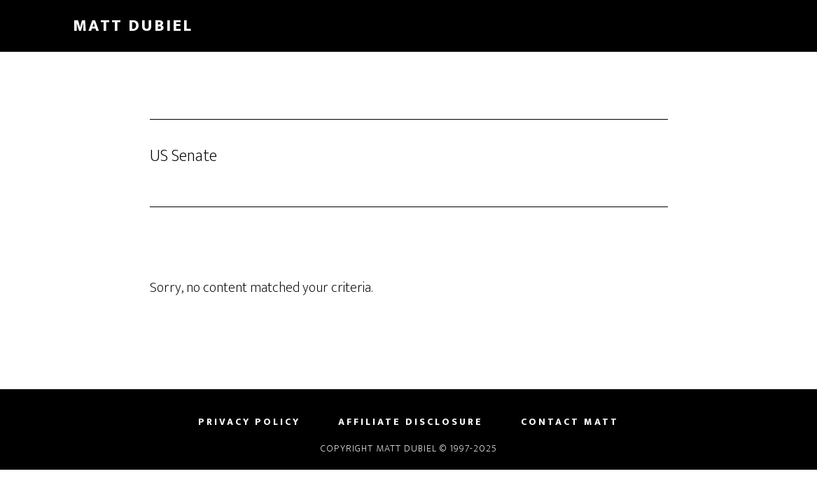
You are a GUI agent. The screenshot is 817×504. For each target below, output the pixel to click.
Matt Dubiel (133, 26)
